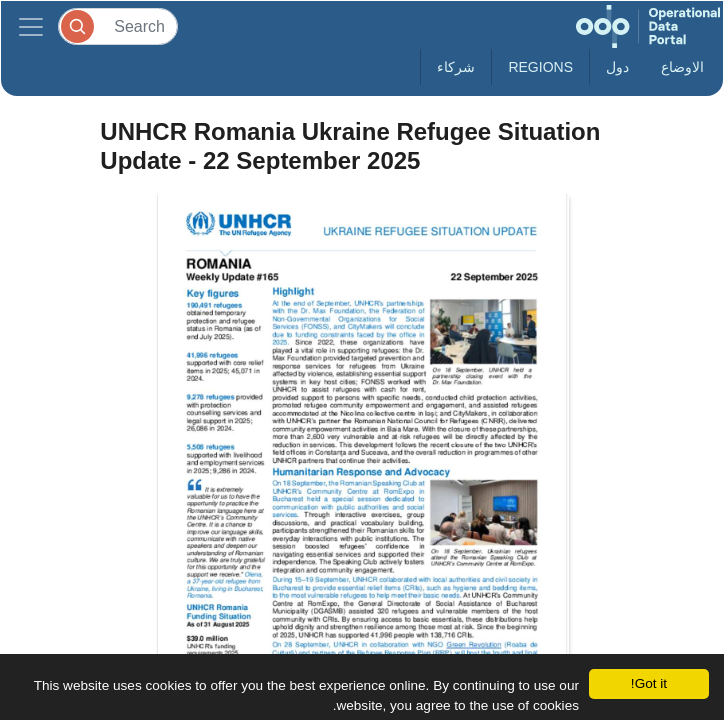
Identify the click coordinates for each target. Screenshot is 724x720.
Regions (540, 67)
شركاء (456, 67)
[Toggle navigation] (31, 26)
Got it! (649, 683)
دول (617, 67)
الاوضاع (682, 67)
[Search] (118, 26)
